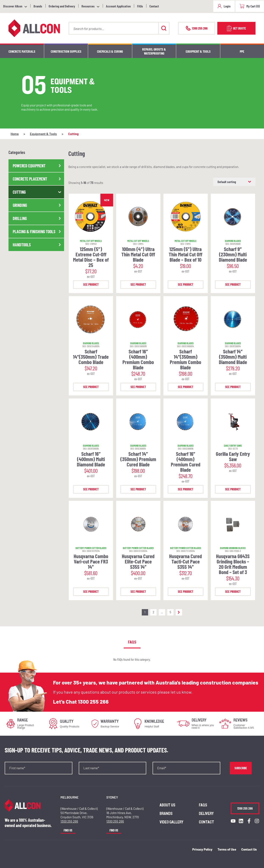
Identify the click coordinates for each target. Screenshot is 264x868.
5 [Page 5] (170, 612)
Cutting (37, 192)
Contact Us (249, 849)
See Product (91, 284)
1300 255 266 (93, 701)
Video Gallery (171, 822)
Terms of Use (227, 849)
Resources (88, 6)
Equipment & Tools (198, 51)
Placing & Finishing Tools (37, 231)
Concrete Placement (37, 179)
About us (167, 805)
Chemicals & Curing (110, 51)
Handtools (37, 245)
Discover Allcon (13, 6)
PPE (242, 51)
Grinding (37, 205)
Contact (154, 6)
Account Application (118, 6)
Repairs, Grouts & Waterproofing (154, 51)
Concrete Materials (22, 51)
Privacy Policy (202, 849)
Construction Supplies (66, 51)
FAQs (140, 6)
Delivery (206, 814)
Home (15, 134)
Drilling (37, 218)
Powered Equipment (37, 166)
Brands (38, 6)
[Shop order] (234, 182)
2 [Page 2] (153, 612)
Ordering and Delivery (62, 6)
